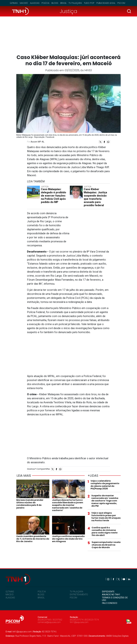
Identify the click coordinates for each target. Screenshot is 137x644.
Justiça (68, 11)
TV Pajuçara (75, 3)
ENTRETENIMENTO (79, 595)
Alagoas (35, 3)
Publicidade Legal (106, 3)
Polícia (45, 3)
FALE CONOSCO (110, 603)
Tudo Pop (89, 3)
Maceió (24, 3)
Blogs (55, 3)
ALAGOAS (10, 598)
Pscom (121, 3)
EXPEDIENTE (108, 592)
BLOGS (41, 595)
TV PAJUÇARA (77, 592)
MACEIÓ (10, 595)
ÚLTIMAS (10, 592)
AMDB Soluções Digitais (117, 636)
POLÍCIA (42, 592)
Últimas (14, 3)
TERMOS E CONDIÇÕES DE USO (115, 599)
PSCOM (73, 598)
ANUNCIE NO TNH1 (111, 595)
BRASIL (41, 598)
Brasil (63, 3)
